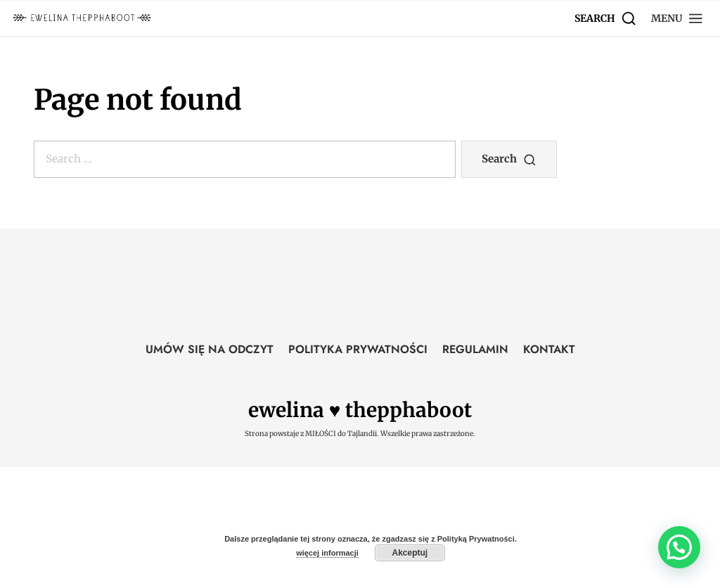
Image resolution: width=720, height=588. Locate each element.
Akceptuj (410, 553)
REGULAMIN (475, 349)
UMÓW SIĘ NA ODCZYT (210, 349)
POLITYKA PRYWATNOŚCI (358, 349)
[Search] (606, 18)
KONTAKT (549, 349)
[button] (677, 18)
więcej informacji (327, 553)
